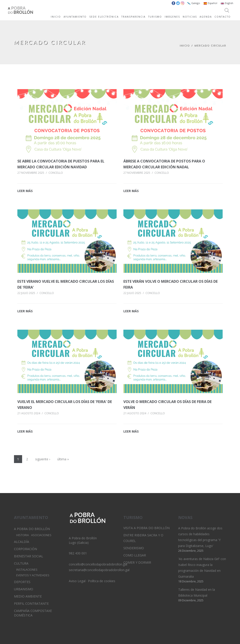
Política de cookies (102, 581)
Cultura (21, 563)
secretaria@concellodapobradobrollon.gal (99, 570)
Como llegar (135, 555)
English (227, 3)
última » (63, 459)
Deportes (22, 582)
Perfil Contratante (31, 603)
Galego (194, 3)
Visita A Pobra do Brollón (147, 528)
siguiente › (43, 459)
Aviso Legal (77, 581)
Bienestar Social (29, 556)
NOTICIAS (190, 17)
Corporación (25, 549)
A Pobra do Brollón (32, 529)
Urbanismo (24, 589)
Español (210, 3)
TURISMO (155, 17)
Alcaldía (22, 542)
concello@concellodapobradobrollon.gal (98, 564)
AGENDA (206, 17)
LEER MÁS (25, 191)
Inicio (185, 45)
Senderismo (134, 548)
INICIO (56, 17)
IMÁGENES (172, 17)
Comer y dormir (137, 562)
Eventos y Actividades (33, 575)
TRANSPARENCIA (133, 17)
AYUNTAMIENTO (75, 17)
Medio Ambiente (28, 596)
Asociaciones (41, 535)
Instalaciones (27, 570)
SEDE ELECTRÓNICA (104, 17)
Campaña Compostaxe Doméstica (33, 613)
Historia (23, 535)
